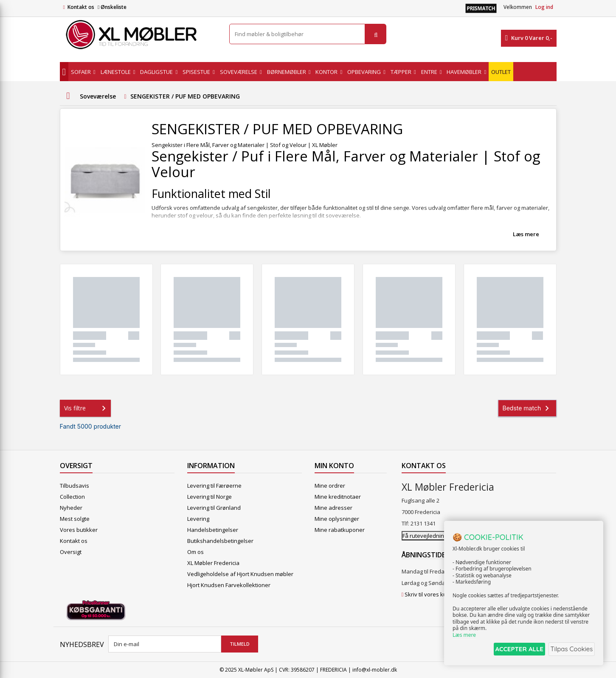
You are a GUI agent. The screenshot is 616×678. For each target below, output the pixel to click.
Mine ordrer (330, 486)
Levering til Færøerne (214, 486)
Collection (72, 497)
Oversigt (71, 552)
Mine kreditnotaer (338, 497)
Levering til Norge (210, 497)
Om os (195, 552)
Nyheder (71, 508)
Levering (198, 519)
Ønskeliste (112, 7)
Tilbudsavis (75, 486)
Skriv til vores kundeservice (440, 594)
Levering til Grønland (214, 508)
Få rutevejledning (425, 536)
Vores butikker (79, 530)
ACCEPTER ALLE (512, 650)
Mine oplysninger (337, 519)
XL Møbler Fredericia (213, 563)
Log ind (544, 7)
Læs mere (526, 234)
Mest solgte (75, 519)
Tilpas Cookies (570, 650)
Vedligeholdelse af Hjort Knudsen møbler (240, 574)
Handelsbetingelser (213, 530)
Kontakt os (81, 7)
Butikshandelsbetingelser (220, 541)
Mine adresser (333, 508)
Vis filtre (87, 408)
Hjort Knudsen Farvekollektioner (229, 585)
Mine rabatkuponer (340, 530)
